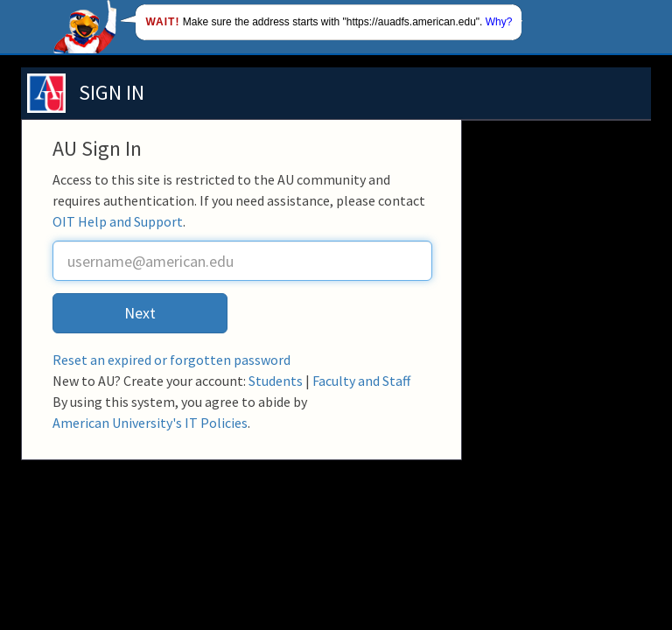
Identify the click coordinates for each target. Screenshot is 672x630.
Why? (499, 22)
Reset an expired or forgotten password (171, 360)
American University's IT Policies (150, 423)
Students (276, 381)
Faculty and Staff (361, 381)
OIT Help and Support (118, 221)
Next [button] (140, 313)
